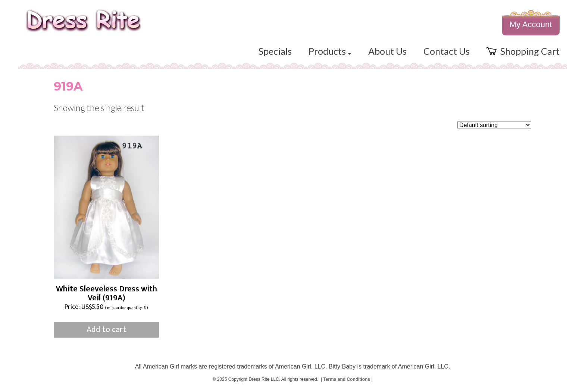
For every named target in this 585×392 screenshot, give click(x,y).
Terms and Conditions (347, 379)
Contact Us (447, 51)
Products (330, 51)
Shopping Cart (523, 51)
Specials (275, 51)
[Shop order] (494, 125)
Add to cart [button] (107, 330)
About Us (387, 51)
